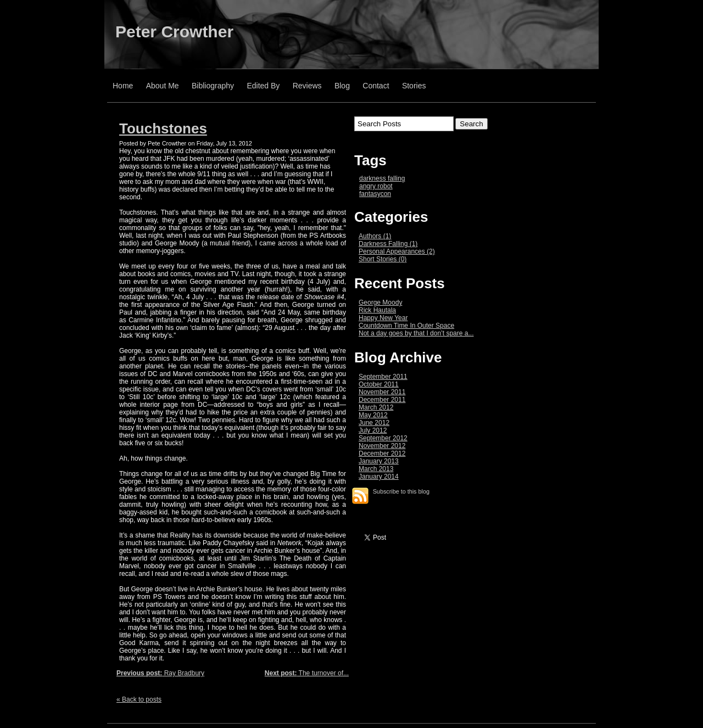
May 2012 (373, 415)
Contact (376, 86)
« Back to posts (139, 699)
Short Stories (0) (383, 259)
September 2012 (383, 438)
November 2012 (382, 446)
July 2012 (373, 430)
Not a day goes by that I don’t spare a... (416, 333)
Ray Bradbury (160, 673)
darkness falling (382, 178)
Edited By (263, 86)
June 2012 (374, 423)
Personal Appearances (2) (397, 251)
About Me (163, 86)
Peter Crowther (174, 32)
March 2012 (376, 407)
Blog (342, 86)
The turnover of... (307, 673)
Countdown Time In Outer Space (406, 326)
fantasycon (375, 194)
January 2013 (379, 461)
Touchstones (163, 128)
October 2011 (379, 384)
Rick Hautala (377, 310)
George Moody (380, 303)
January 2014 (379, 477)
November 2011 (382, 392)
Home (123, 86)
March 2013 (376, 469)
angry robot (376, 186)
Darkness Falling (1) (388, 244)
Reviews (307, 86)
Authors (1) (375, 236)
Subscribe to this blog (401, 491)
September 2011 (383, 377)
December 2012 (382, 453)
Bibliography (213, 86)
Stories (414, 86)
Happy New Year (383, 318)
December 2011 (382, 400)
